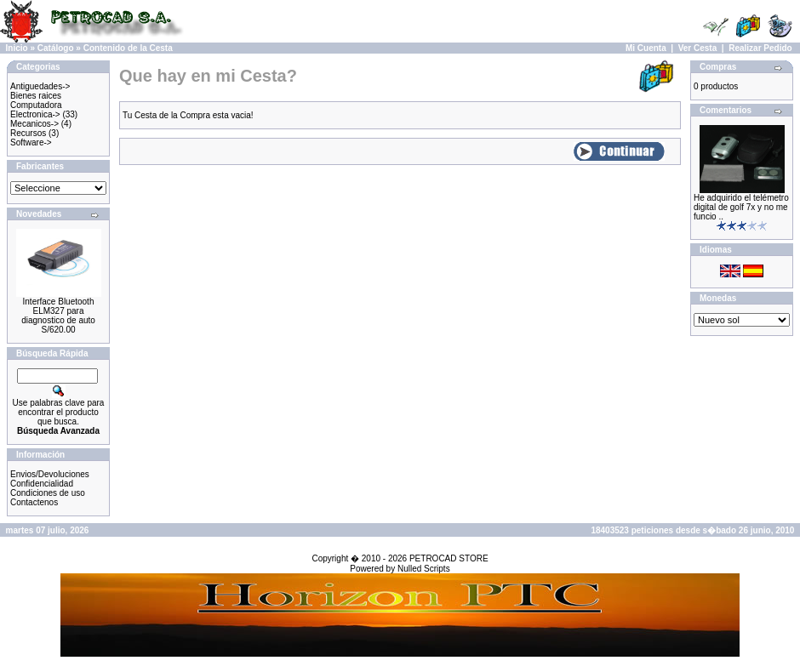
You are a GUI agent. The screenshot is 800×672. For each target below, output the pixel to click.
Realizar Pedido (760, 48)
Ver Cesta (698, 48)
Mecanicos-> (34, 124)
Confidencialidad (42, 484)
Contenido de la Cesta (128, 48)
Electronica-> (35, 114)
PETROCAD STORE (449, 558)
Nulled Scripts (424, 569)
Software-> (31, 142)
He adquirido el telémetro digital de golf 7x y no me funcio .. (741, 207)
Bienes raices (36, 96)
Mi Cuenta (646, 48)
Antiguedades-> (40, 86)
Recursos (28, 133)
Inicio (17, 48)
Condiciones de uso (48, 493)
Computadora (36, 105)
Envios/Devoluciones (50, 474)
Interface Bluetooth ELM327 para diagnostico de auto (58, 311)
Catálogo (56, 48)
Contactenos (34, 502)
